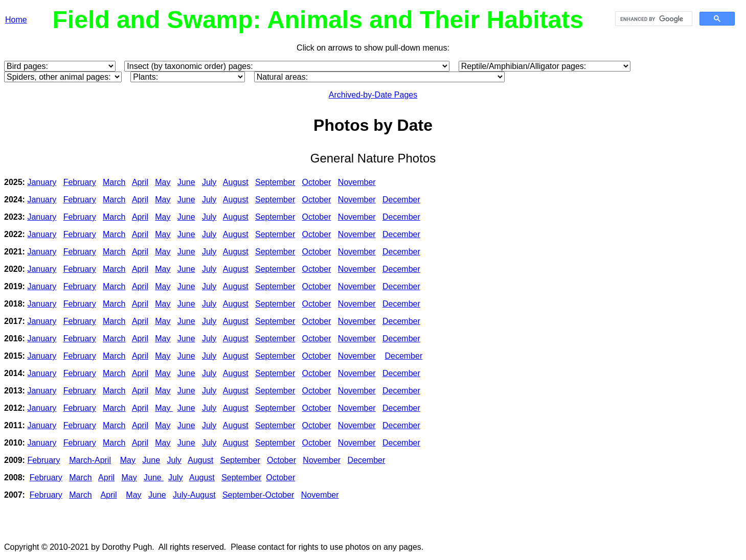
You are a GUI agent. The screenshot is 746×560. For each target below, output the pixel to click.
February (80, 182)
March (114, 182)
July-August (194, 495)
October (317, 182)
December (401, 200)
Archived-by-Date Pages (373, 95)
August (236, 182)
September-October (258, 495)
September (275, 182)
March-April (90, 460)
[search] (653, 19)
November (357, 182)
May (163, 182)
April (140, 182)
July (209, 182)
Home (16, 20)
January (42, 182)
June (186, 182)
